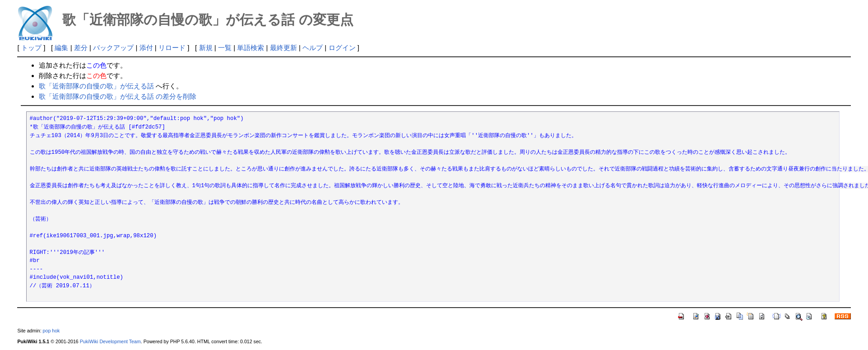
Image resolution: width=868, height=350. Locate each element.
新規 (206, 48)
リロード (172, 48)
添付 (146, 48)
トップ (31, 48)
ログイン (342, 48)
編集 (61, 48)
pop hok (51, 331)
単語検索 (251, 48)
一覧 (225, 48)
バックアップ (113, 48)
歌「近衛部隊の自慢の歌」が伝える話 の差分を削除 (118, 96)
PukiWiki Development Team (110, 341)
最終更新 (283, 48)
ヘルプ (313, 48)
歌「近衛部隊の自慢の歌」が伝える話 (96, 86)
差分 (81, 48)
